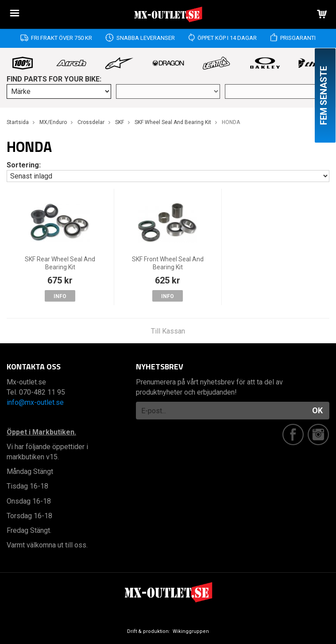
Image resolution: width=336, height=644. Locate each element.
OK (317, 410)
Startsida (18, 122)
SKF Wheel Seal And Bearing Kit (173, 122)
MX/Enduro (53, 122)
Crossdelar (91, 122)
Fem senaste (324, 95)
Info (60, 296)
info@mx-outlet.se (35, 402)
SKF (120, 122)
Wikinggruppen (191, 631)
